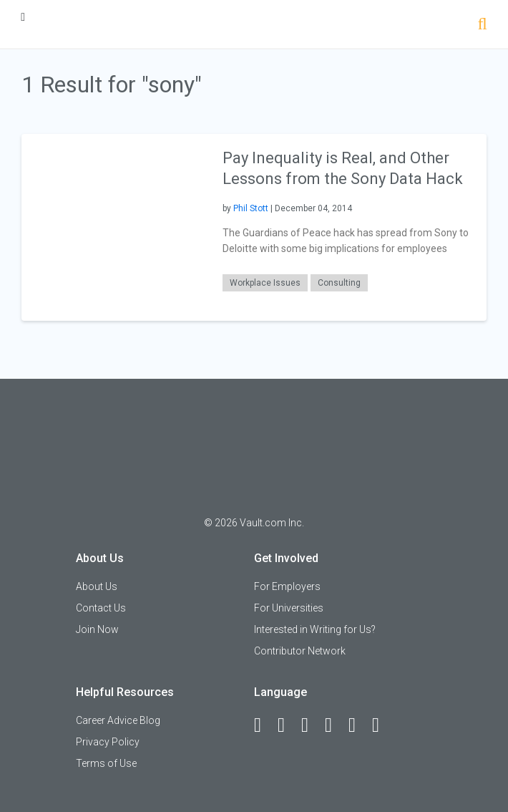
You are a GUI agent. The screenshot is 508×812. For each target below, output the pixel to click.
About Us (97, 586)
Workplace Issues (265, 283)
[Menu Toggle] (23, 17)
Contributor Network (300, 651)
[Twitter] (311, 725)
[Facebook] (264, 725)
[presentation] (115, 227)
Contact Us (101, 608)
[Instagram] (335, 725)
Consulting (339, 283)
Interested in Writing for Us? (315, 629)
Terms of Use (106, 763)
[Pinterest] (358, 725)
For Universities (289, 608)
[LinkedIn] (288, 725)
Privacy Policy (108, 742)
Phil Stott (251, 208)
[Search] (482, 25)
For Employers (287, 586)
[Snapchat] (382, 725)
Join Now (97, 629)
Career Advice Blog (118, 720)
